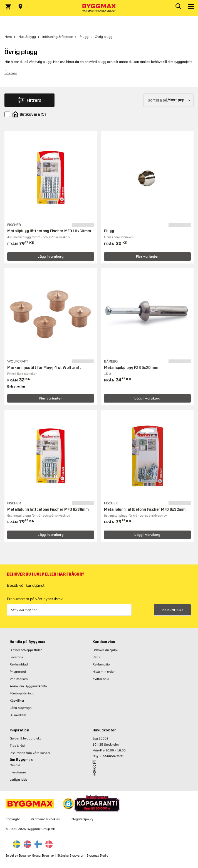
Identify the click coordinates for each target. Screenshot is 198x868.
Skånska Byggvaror (70, 856)
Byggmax (48, 856)
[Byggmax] (99, 8)
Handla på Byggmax (28, 642)
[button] (68, 804)
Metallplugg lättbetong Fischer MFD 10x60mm (49, 231)
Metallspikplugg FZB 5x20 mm (131, 368)
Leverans (16, 657)
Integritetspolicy (82, 819)
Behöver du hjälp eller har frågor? (46, 574)
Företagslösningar (23, 693)
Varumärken (19, 679)
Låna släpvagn (21, 708)
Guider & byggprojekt (25, 738)
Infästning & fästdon (58, 37)
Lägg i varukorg (51, 256)
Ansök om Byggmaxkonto (28, 686)
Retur (97, 657)
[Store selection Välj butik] (20, 7)
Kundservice (104, 642)
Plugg (84, 37)
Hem (8, 37)
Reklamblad (19, 664)
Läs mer (11, 73)
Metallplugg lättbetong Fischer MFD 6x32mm (145, 510)
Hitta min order (104, 672)
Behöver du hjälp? (106, 650)
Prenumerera (173, 610)
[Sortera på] (169, 100)
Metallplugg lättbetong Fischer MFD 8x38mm (48, 510)
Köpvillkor (17, 701)
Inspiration (19, 730)
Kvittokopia (101, 679)
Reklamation (102, 664)
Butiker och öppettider (26, 650)
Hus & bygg (27, 37)
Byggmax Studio (97, 856)
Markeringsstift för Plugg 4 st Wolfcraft (44, 368)
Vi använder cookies (45, 819)
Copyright (13, 819)
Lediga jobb (18, 780)
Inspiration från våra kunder (30, 753)
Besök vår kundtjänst (26, 585)
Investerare (18, 772)
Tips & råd (17, 746)
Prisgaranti (18, 672)
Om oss (15, 765)
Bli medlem (18, 715)
